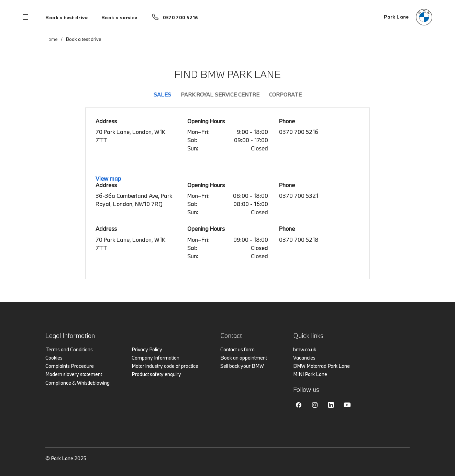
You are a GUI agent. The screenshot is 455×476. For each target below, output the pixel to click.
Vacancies (304, 358)
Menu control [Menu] (26, 17)
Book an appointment (244, 358)
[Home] (408, 17)
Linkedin (331, 405)
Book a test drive (66, 18)
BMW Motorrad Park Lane (321, 366)
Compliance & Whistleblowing (77, 383)
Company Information (156, 358)
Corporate (285, 94)
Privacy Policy (147, 349)
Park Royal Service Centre (220, 94)
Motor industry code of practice (165, 366)
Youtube (347, 405)
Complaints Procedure (70, 366)
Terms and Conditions (69, 349)
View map (108, 178)
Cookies (54, 358)
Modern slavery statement (74, 374)
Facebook (299, 405)
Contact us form (237, 349)
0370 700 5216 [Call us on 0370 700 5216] (181, 18)
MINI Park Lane (310, 374)
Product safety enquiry (156, 374)
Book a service (119, 18)
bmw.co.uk (305, 349)
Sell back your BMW (242, 366)
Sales (162, 94)
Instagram (315, 405)
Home (52, 39)
